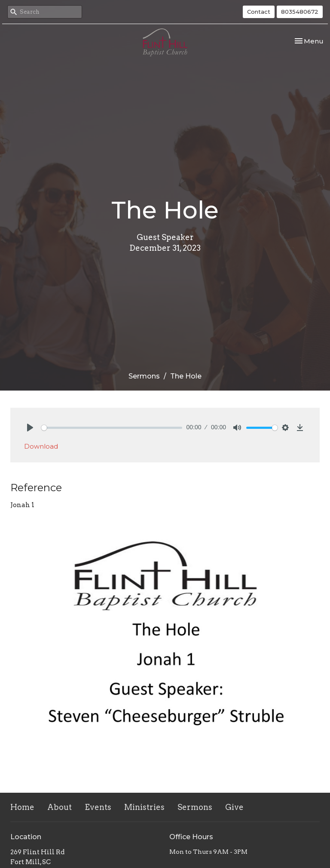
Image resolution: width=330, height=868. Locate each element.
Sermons (144, 376)
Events (98, 807)
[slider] (112, 428)
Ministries (144, 807)
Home (22, 807)
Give (234, 807)
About (60, 807)
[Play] (30, 428)
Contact (259, 12)
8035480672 (300, 12)
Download (41, 446)
